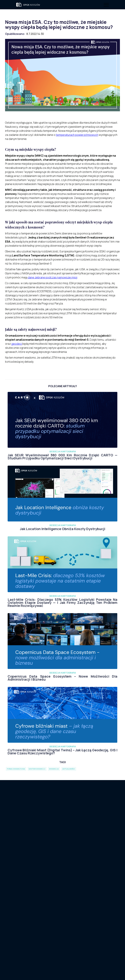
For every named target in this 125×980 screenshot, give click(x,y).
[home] (30, 5)
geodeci (17, 344)
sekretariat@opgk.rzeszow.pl (83, 910)
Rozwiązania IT (25, 904)
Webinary (22, 893)
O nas (20, 883)
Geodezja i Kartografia (30, 899)
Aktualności (23, 888)
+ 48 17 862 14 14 (78, 905)
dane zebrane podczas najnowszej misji (53, 277)
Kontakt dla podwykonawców (62, 827)
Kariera (62, 837)
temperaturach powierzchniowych (77, 135)
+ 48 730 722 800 (78, 900)
